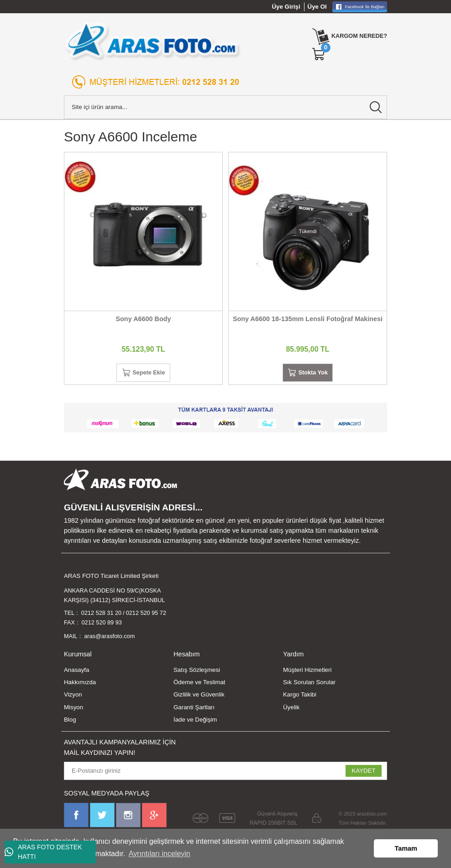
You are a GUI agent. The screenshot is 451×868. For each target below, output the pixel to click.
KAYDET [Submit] (363, 774)
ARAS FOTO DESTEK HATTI (43, 852)
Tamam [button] (406, 848)
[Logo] (153, 41)
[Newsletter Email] (225, 774)
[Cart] (316, 54)
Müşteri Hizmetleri (307, 673)
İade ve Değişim (195, 723)
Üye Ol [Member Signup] (317, 7)
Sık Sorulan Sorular (309, 686)
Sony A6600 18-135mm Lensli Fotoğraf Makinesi (308, 319)
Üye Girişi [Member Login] (286, 7)
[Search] (225, 107)
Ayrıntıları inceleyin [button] (160, 854)
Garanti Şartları (194, 710)
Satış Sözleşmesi (197, 673)
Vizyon (73, 698)
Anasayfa (76, 673)
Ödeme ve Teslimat (199, 686)
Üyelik (291, 710)
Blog (70, 723)
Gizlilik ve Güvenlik (199, 698)
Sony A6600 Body (143, 319)
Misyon (73, 710)
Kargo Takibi (300, 698)
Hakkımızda (80, 686)
